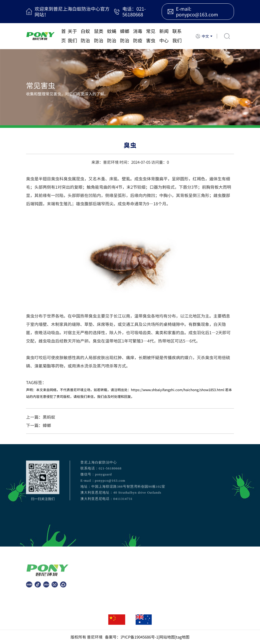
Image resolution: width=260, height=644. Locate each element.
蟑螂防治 (125, 36)
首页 (64, 36)
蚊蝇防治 (112, 36)
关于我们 (72, 36)
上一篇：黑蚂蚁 (41, 417)
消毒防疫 (138, 36)
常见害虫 (151, 36)
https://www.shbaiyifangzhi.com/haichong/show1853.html (178, 390)
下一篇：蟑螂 (39, 425)
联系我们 (177, 36)
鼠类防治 (99, 36)
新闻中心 (164, 36)
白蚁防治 (85, 36)
